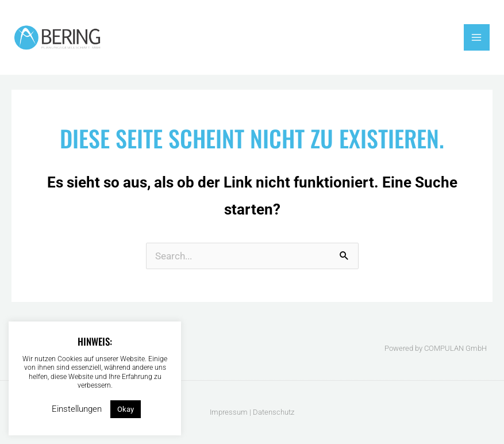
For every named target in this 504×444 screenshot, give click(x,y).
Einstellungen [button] (77, 409)
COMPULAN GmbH (455, 348)
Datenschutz (274, 412)
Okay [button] (126, 409)
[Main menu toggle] (477, 37)
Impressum (229, 412)
